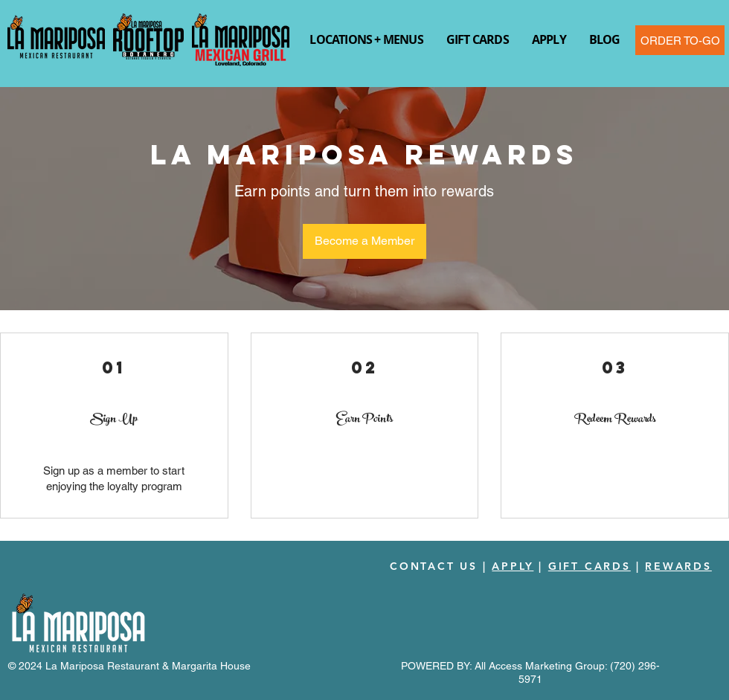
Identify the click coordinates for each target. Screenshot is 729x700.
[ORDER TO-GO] (680, 40)
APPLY (513, 566)
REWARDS (678, 566)
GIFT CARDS (590, 566)
